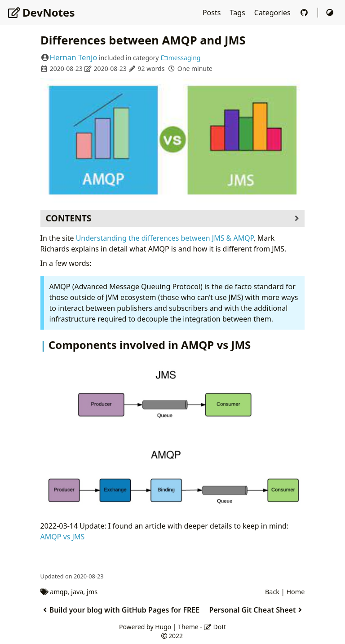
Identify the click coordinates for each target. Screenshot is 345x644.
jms (92, 592)
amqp (59, 592)
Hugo (163, 627)
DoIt (215, 627)
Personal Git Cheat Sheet (257, 610)
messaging (180, 58)
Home (295, 592)
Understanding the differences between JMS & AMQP (165, 238)
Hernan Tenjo (74, 57)
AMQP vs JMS (63, 537)
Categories (273, 13)
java (77, 592)
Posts (213, 13)
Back (272, 592)
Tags (239, 13)
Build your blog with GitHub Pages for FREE (120, 610)
